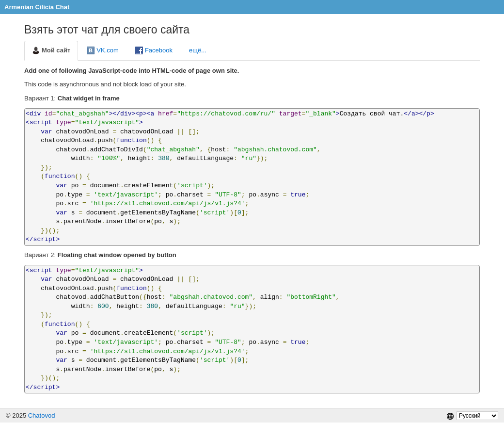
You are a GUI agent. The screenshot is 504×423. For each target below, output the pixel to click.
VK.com (103, 50)
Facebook (154, 50)
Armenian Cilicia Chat (37, 7)
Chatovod (42, 415)
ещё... (198, 50)
